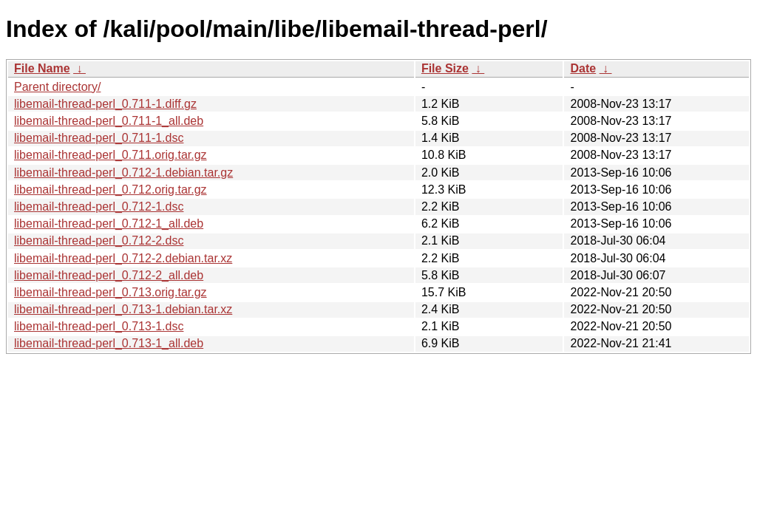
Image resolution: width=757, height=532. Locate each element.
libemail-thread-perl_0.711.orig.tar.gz (111, 155)
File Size (445, 68)
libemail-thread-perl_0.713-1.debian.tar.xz (123, 309)
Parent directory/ (57, 87)
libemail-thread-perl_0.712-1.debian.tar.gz (123, 173)
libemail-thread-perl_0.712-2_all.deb (109, 275)
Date (583, 68)
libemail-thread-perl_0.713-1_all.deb (109, 343)
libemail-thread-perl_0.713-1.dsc (99, 326)
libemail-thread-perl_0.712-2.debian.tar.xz (123, 258)
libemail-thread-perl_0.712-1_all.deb (109, 224)
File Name (42, 68)
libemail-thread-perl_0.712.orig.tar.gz (111, 190)
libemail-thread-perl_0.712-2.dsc (99, 241)
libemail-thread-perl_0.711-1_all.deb (109, 121)
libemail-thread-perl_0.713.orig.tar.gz (111, 292)
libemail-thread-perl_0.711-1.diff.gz (105, 104)
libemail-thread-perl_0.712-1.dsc (99, 207)
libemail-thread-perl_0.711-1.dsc (99, 138)
